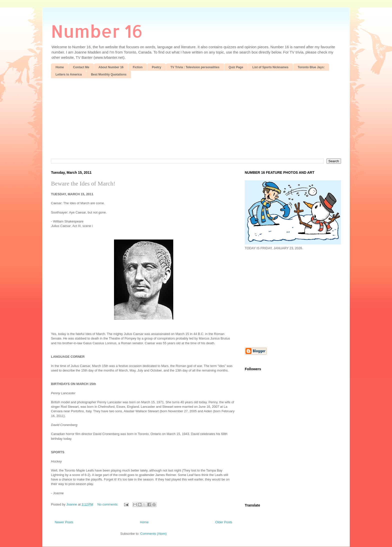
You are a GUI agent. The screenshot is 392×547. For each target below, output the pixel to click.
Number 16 (97, 31)
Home (60, 67)
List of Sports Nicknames (270, 67)
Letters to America (69, 74)
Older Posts (224, 522)
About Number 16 (111, 67)
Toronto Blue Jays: (311, 67)
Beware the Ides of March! (83, 183)
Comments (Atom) (153, 534)
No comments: (108, 504)
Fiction (138, 67)
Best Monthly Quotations (109, 74)
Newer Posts (64, 522)
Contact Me (81, 67)
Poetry (156, 67)
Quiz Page (236, 67)
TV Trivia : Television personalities (195, 67)
